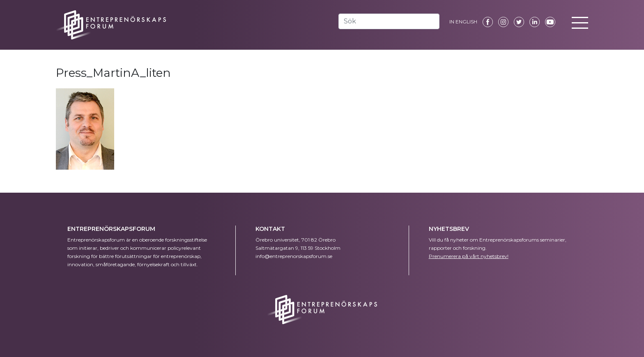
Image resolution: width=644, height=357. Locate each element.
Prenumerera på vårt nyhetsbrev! (469, 256)
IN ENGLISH (463, 22)
